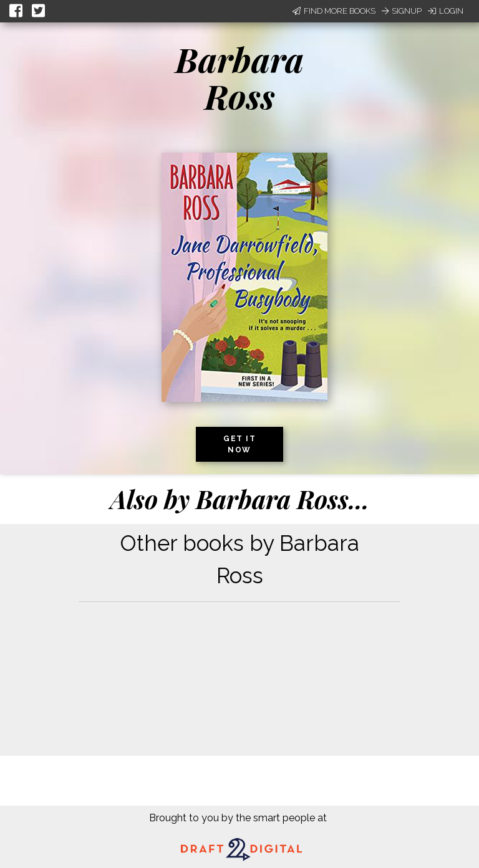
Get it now (239, 444)
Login (446, 11)
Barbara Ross (239, 78)
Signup (402, 11)
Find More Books (334, 11)
